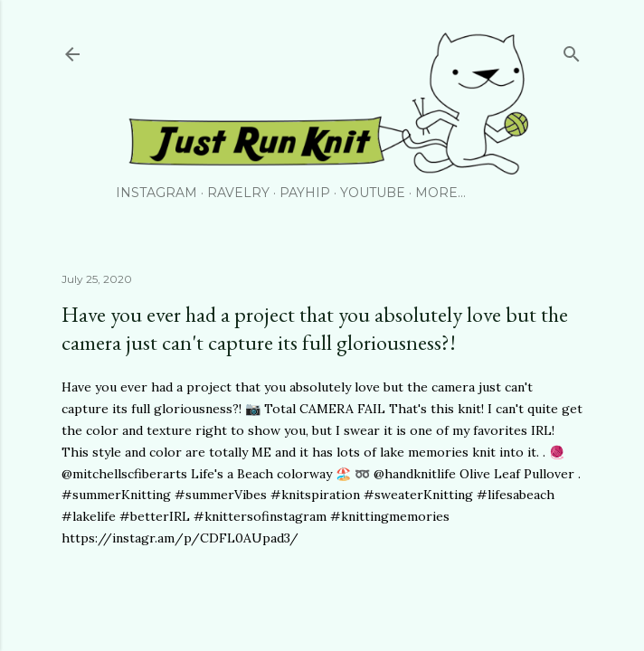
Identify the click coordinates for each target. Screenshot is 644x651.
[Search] (572, 50)
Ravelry (238, 193)
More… (440, 193)
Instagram (156, 193)
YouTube (373, 193)
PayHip (305, 193)
